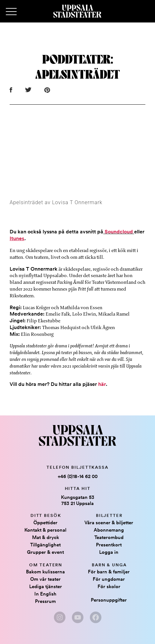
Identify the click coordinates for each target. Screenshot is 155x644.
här (102, 384)
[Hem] (77, 11)
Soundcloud (118, 232)
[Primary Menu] (11, 12)
